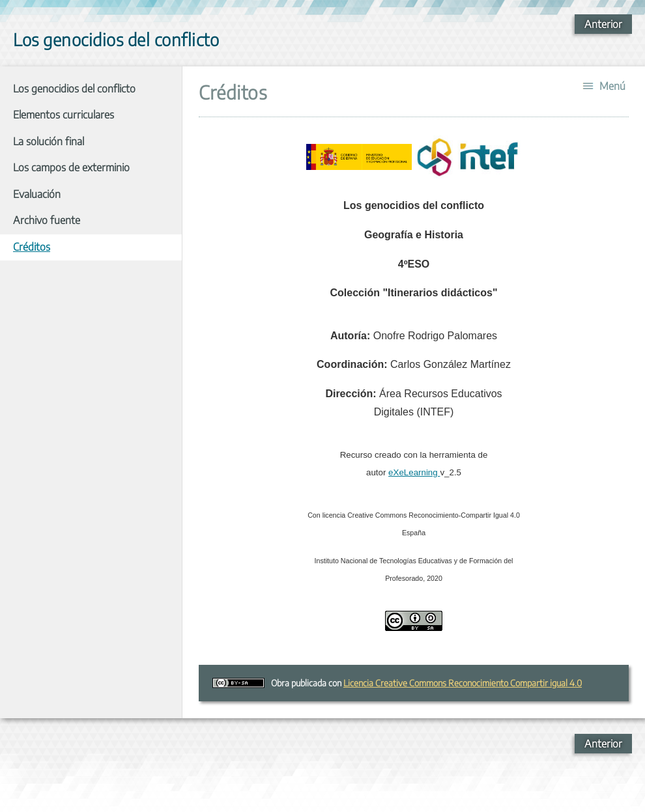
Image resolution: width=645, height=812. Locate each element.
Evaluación (37, 194)
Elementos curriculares (64, 115)
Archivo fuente (47, 220)
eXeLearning (414, 472)
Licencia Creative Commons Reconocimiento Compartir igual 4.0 (463, 683)
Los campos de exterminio (71, 167)
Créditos (32, 247)
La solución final (49, 141)
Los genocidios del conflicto (74, 89)
